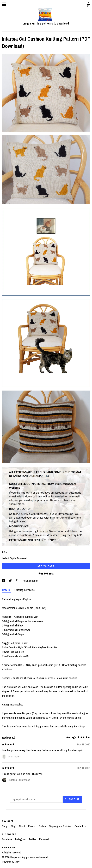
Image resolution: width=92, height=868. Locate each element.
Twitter (33, 839)
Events (32, 826)
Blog (13, 826)
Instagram (21, 839)
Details (7, 590)
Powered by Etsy (11, 862)
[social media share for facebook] (4, 581)
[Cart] (88, 5)
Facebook (7, 839)
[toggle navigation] (4, 4)
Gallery (43, 826)
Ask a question (30, 581)
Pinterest (44, 839)
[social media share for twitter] (11, 581)
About (22, 826)
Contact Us (80, 826)
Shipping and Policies (61, 826)
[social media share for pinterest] (18, 581)
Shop (5, 826)
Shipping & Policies (25, 590)
